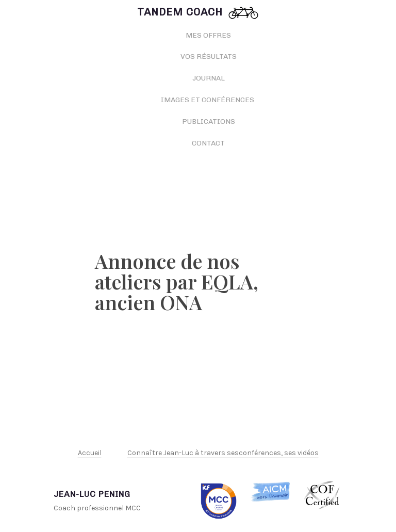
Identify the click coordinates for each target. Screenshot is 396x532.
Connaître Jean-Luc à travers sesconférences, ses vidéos (223, 453)
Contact (208, 143)
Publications (209, 122)
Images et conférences (208, 100)
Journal (209, 78)
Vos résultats (209, 57)
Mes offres (208, 35)
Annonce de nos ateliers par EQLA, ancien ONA (177, 281)
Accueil (90, 453)
